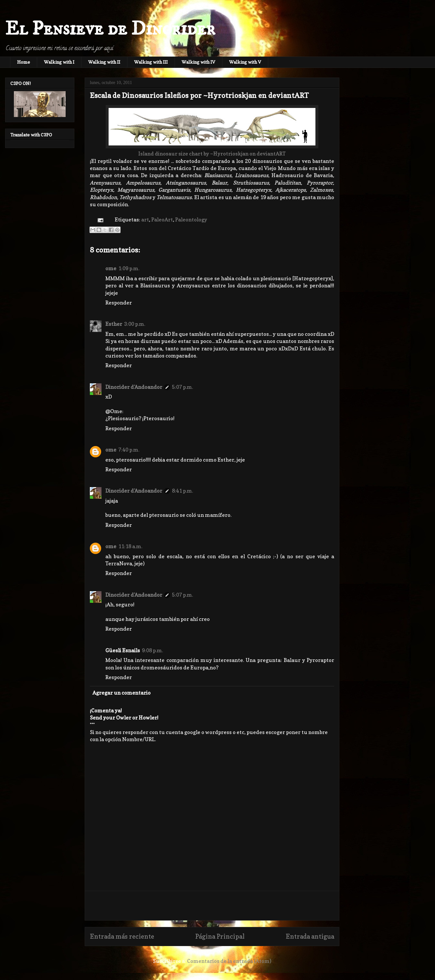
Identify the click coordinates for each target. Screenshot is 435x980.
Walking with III (151, 62)
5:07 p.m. (182, 387)
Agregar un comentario (122, 693)
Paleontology (191, 219)
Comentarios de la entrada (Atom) (229, 961)
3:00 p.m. (135, 324)
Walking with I (59, 62)
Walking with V (245, 62)
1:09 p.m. (129, 268)
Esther (114, 324)
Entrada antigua (310, 936)
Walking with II (104, 62)
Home (24, 62)
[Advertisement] (212, 906)
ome (111, 268)
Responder (119, 303)
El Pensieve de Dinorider (110, 29)
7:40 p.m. (129, 450)
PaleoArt (162, 219)
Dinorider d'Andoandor (134, 387)
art (145, 219)
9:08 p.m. (152, 650)
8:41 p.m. (182, 491)
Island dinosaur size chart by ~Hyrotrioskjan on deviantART (212, 154)
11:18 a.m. (130, 546)
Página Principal (220, 936)
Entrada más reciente (122, 936)
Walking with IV (198, 62)
